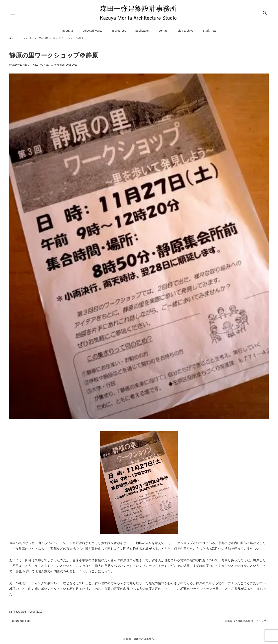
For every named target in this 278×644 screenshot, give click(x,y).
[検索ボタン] (265, 13)
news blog (59, 65)
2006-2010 (72, 65)
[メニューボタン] (13, 13)
